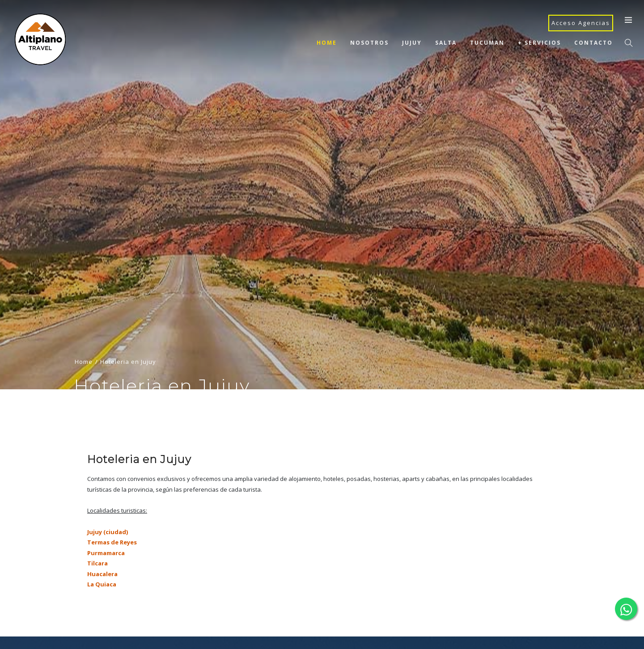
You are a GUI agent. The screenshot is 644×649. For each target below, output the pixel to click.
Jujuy (412, 43)
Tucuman (487, 43)
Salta (446, 43)
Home (327, 43)
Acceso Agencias (581, 23)
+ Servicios (539, 43)
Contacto (593, 43)
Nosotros (369, 43)
